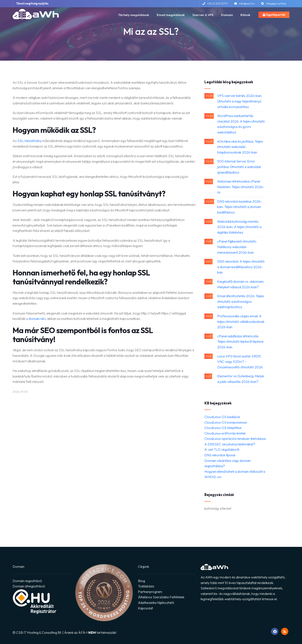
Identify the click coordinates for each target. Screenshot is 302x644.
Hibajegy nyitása (274, 3)
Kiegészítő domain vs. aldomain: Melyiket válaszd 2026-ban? (241, 284)
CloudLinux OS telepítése (223, 428)
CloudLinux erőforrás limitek (225, 433)
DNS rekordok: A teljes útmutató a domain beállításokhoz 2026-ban (241, 267)
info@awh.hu (244, 3)
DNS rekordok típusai (220, 455)
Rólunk (245, 15)
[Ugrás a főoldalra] (36, 14)
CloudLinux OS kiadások (222, 417)
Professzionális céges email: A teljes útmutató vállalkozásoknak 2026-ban (241, 321)
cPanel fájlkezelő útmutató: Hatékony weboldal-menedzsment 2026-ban (237, 247)
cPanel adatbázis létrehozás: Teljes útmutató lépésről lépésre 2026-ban (240, 342)
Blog (141, 581)
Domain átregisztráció (29, 586)
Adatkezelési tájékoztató (156, 603)
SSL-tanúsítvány (29, 141)
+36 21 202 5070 (215, 3)
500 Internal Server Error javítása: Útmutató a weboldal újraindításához (239, 167)
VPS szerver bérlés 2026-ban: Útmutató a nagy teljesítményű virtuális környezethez (240, 101)
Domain (227, 15)
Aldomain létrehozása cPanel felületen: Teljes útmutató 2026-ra (241, 187)
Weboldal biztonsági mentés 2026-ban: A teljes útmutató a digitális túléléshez (239, 227)
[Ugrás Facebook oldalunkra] (275, 631)
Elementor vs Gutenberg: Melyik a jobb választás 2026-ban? (241, 379)
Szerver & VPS (203, 15)
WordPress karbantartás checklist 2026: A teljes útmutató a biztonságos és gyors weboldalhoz (241, 124)
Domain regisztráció (27, 581)
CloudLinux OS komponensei (226, 422)
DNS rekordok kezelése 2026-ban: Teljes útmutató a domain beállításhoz (240, 207)
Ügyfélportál (274, 15)
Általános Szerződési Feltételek (161, 597)
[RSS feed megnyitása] (285, 631)
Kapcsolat (145, 608)
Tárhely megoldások (134, 15)
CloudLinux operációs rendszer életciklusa (235, 439)
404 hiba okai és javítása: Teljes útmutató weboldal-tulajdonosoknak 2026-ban (240, 147)
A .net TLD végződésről (222, 449)
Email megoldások (171, 15)
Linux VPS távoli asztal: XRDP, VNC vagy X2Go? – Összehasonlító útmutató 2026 (240, 362)
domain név (37, 319)
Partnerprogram (150, 592)
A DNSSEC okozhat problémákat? (230, 444)
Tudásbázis (146, 586)
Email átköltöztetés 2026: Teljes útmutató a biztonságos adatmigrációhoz (241, 301)
